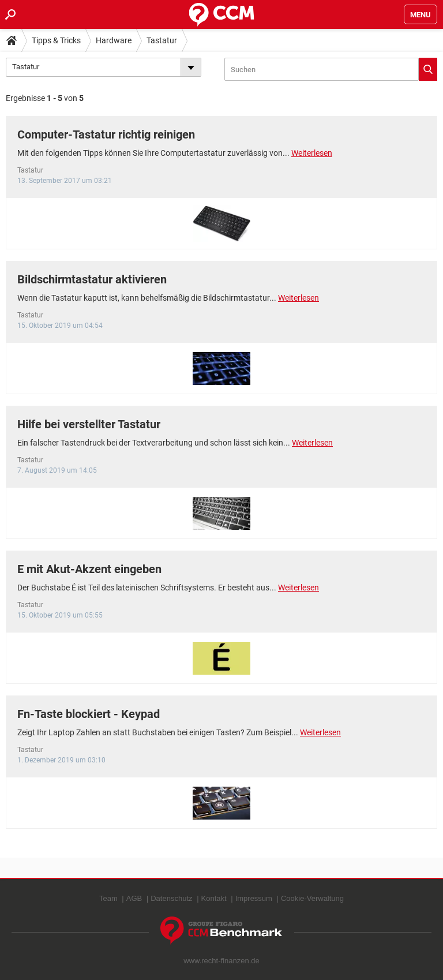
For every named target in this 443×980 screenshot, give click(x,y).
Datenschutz (171, 898)
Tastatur (162, 40)
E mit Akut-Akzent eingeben (89, 569)
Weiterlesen (312, 153)
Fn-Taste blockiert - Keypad (89, 714)
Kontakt (214, 898)
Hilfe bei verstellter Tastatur (89, 424)
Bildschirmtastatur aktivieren (92, 279)
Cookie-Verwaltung (312, 898)
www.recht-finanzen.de (221, 961)
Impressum (254, 898)
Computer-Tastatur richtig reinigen (106, 134)
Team (108, 898)
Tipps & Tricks (56, 40)
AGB (134, 898)
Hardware (114, 40)
